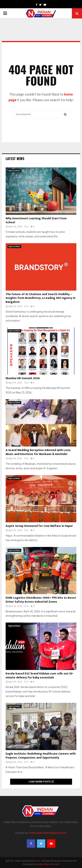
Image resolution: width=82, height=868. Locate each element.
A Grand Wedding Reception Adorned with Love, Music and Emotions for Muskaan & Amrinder (38, 452)
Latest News (15, 159)
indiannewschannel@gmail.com (48, 833)
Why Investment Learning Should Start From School (36, 220)
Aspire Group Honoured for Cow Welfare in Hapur (39, 526)
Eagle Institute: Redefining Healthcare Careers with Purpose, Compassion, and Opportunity (41, 756)
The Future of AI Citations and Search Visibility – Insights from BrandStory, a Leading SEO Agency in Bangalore (41, 298)
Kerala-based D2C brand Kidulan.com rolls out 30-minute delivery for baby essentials (40, 676)
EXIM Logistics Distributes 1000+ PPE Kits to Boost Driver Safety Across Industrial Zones (41, 600)
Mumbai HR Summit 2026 (23, 378)
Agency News (14, 171)
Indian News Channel (48, 864)
